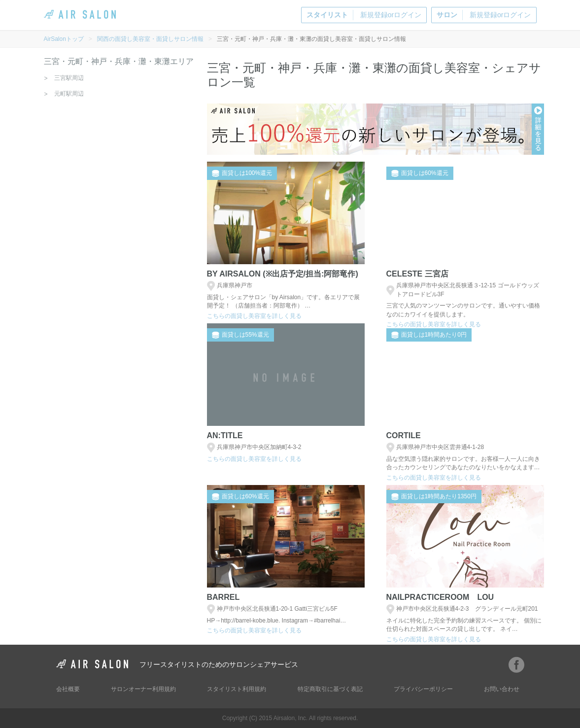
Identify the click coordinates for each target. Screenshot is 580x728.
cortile (404, 435)
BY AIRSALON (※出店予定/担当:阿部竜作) (283, 274)
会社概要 (68, 689)
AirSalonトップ (64, 39)
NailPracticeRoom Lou (440, 597)
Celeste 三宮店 (417, 274)
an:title (225, 435)
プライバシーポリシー (423, 689)
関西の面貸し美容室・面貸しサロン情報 (150, 39)
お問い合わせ (502, 689)
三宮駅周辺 (69, 78)
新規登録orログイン (364, 15)
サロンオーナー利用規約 (143, 689)
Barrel (223, 597)
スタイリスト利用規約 (237, 689)
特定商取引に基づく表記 (330, 689)
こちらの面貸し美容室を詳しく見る (254, 316)
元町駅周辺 (69, 94)
